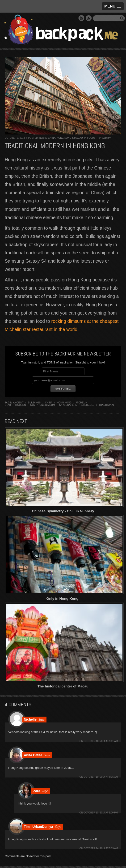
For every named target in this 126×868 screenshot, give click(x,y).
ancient (18, 403)
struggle (88, 405)
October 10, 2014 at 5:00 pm (101, 813)
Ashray (107, 138)
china (49, 403)
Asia (44, 138)
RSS (89, 18)
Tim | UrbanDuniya (38, 827)
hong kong (64, 403)
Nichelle (30, 719)
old (33, 405)
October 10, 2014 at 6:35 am (101, 777)
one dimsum (47, 405)
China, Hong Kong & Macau (65, 138)
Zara (37, 791)
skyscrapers (68, 405)
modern (21, 405)
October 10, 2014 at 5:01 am (101, 741)
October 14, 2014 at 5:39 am (101, 848)
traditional (107, 405)
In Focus (90, 138)
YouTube (81, 18)
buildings (34, 403)
